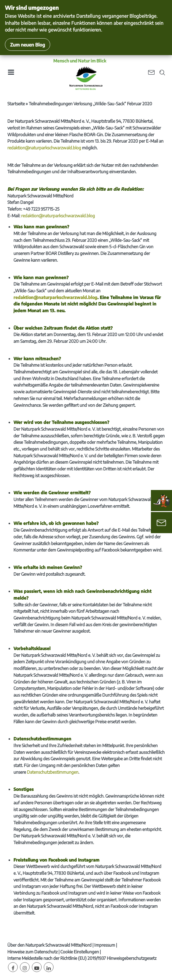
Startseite (16, 104)
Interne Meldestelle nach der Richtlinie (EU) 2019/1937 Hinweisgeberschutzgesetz (82, 958)
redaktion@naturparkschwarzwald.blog (44, 148)
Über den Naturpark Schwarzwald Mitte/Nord (49, 945)
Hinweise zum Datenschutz (32, 952)
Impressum (105, 945)
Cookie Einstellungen (80, 952)
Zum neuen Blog (28, 45)
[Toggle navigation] (11, 74)
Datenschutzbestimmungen (53, 772)
